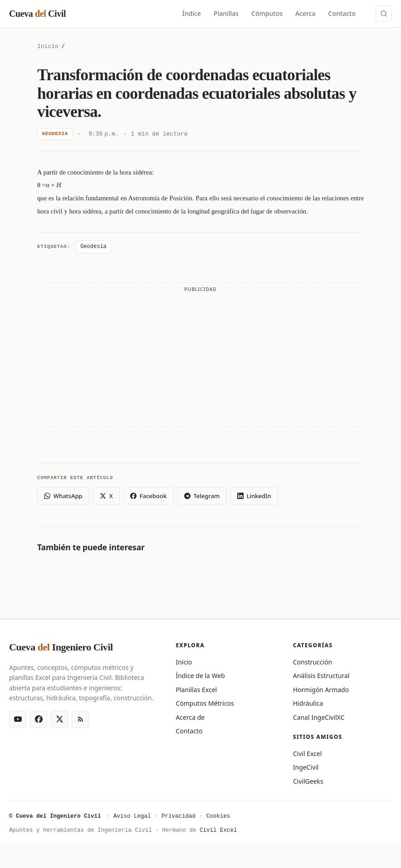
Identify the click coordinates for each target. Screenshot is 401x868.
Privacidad (178, 817)
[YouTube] (18, 719)
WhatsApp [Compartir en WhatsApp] (63, 496)
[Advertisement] (200, 359)
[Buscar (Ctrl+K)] (384, 14)
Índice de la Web (200, 676)
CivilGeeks (308, 781)
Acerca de (190, 717)
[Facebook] (39, 719)
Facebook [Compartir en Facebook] (148, 496)
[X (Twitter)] (59, 719)
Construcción (313, 662)
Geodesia (55, 134)
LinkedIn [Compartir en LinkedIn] (254, 496)
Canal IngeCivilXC (319, 717)
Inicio (48, 47)
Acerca (306, 13)
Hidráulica (308, 703)
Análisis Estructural (321, 676)
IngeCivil (306, 767)
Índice (192, 13)
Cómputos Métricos (205, 703)
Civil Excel (308, 754)
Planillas (226, 13)
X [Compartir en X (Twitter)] (106, 496)
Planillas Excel (196, 690)
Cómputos (267, 13)
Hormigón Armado (321, 690)
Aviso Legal (132, 817)
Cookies (218, 817)
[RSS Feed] (80, 719)
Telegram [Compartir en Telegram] (202, 496)
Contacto (342, 13)
